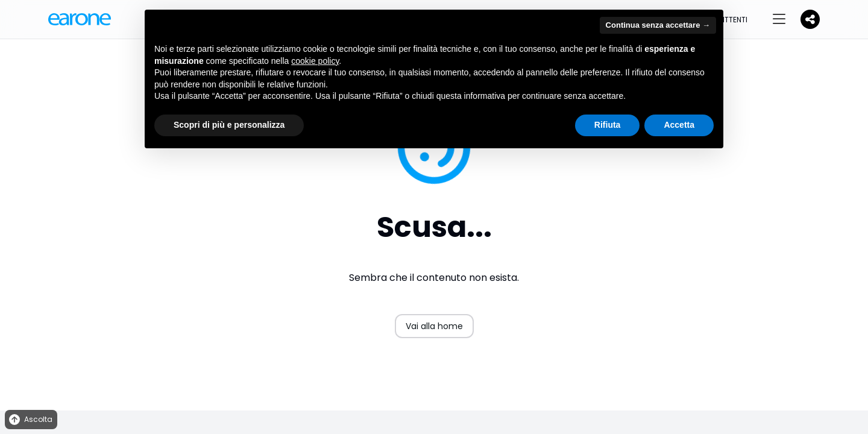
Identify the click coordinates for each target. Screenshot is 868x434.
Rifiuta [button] (608, 125)
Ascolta (30, 420)
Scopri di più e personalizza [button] (229, 125)
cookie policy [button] (315, 61)
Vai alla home (434, 326)
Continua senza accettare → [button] (658, 25)
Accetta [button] (679, 125)
